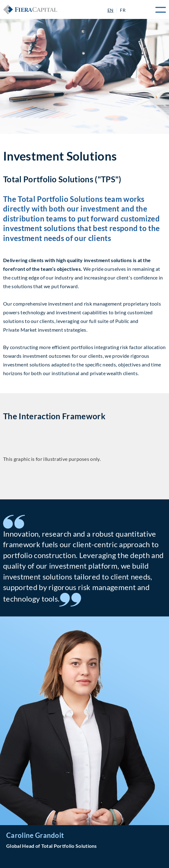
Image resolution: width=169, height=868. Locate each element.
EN (111, 10)
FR (123, 10)
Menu (158, 10)
